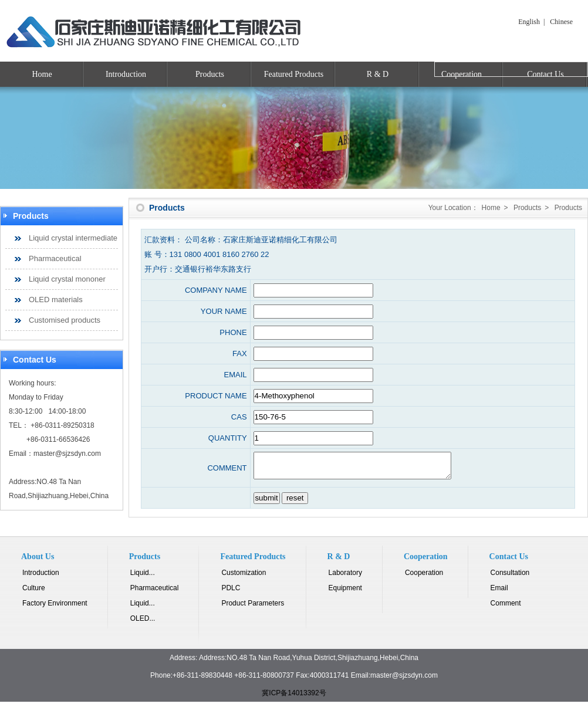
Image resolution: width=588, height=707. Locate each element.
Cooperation (424, 578)
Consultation (510, 578)
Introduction (126, 74)
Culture (34, 593)
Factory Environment (55, 608)
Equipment (345, 593)
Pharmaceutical (55, 258)
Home (42, 74)
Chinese (561, 22)
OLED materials (56, 300)
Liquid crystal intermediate (73, 238)
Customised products (65, 320)
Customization (244, 578)
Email (499, 593)
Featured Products (294, 74)
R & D (378, 74)
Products (210, 74)
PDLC (231, 593)
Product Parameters (253, 608)
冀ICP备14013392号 (294, 698)
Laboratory (345, 578)
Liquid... (143, 578)
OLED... (143, 624)
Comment (506, 608)
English (529, 22)
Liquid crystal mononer (67, 279)
